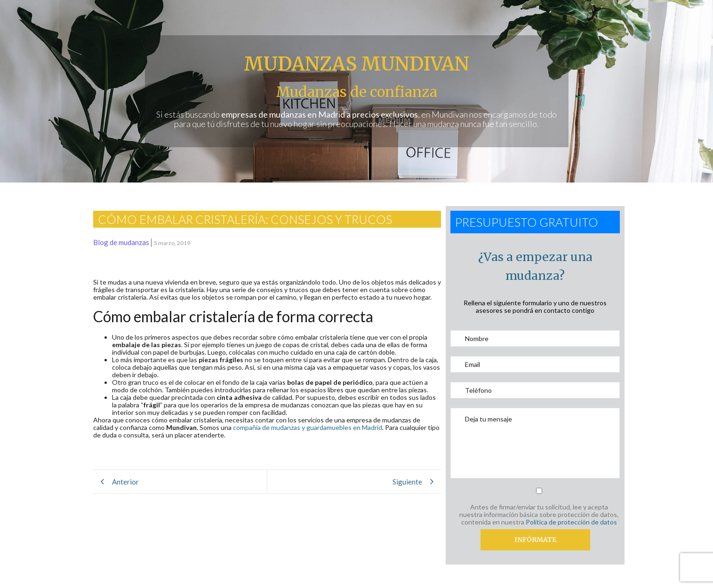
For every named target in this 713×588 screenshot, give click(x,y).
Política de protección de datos (571, 522)
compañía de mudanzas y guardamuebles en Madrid (308, 427)
